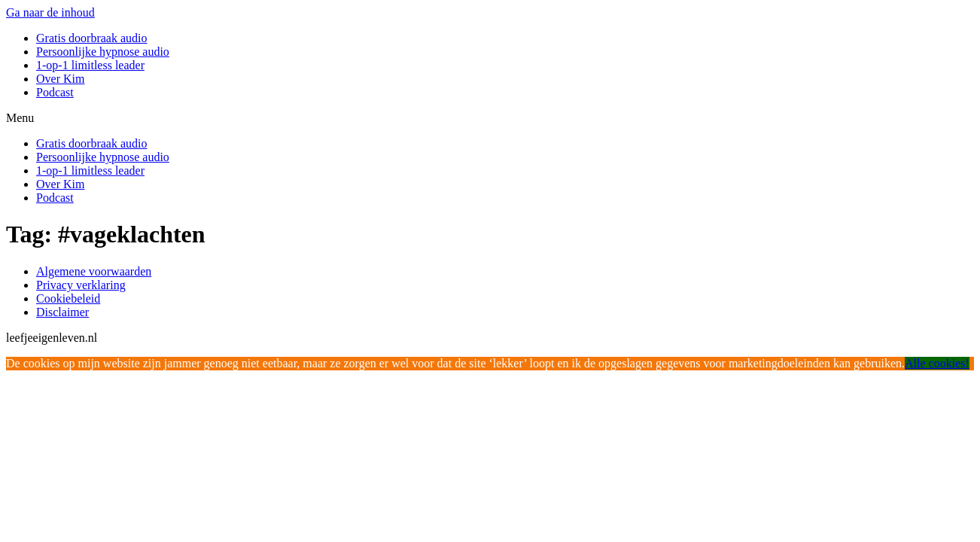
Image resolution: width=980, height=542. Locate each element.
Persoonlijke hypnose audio (103, 52)
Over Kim (60, 79)
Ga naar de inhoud (50, 12)
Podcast (55, 92)
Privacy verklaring (81, 285)
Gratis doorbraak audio (92, 38)
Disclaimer (62, 312)
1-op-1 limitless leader (90, 65)
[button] (490, 118)
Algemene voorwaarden (94, 271)
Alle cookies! (937, 363)
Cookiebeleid (68, 298)
